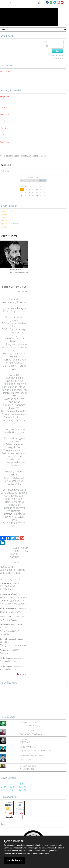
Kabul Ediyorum (15, 860)
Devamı (23, 674)
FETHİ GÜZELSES (27, 731)
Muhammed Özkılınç (29, 723)
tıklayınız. (49, 853)
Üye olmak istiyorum (57, 59)
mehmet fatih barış (28, 766)
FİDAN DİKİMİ (25, 760)
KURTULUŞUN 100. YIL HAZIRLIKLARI (36, 750)
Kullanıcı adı (45, 42)
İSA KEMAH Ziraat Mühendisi (32, 755)
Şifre (48, 46)
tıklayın (17, 573)
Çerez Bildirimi (14, 841)
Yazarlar (15, 557)
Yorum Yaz (25, 549)
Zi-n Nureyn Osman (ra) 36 (31, 726)
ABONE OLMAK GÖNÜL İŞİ (31, 734)
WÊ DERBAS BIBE (27, 769)
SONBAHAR (25, 742)
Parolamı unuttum (58, 56)
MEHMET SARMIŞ (27, 747)
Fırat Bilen (24, 739)
